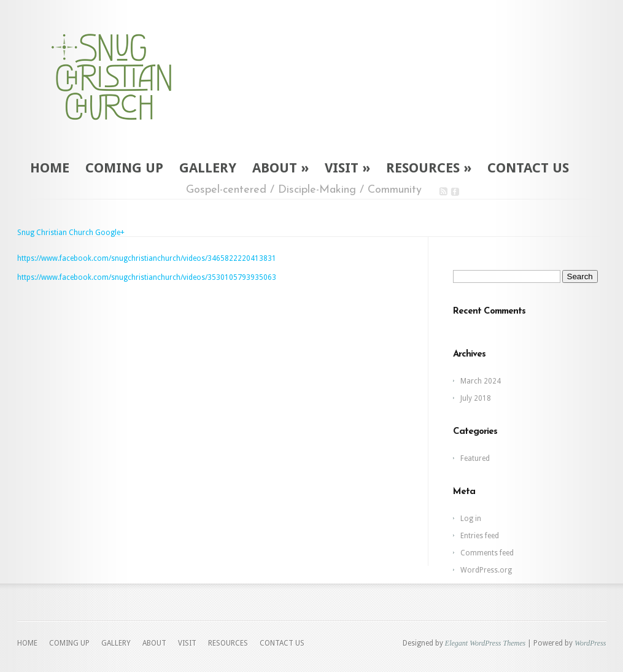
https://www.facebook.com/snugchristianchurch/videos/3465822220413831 (147, 258)
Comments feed (487, 553)
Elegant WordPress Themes (485, 643)
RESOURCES (429, 168)
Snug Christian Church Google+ (71, 233)
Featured (475, 458)
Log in (471, 519)
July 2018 (476, 398)
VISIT (347, 168)
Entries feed (480, 536)
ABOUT (281, 168)
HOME (50, 168)
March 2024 (481, 381)
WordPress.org (486, 570)
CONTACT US (528, 168)
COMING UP (124, 168)
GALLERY (208, 168)
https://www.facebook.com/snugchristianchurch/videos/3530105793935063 (147, 277)
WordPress (590, 643)
